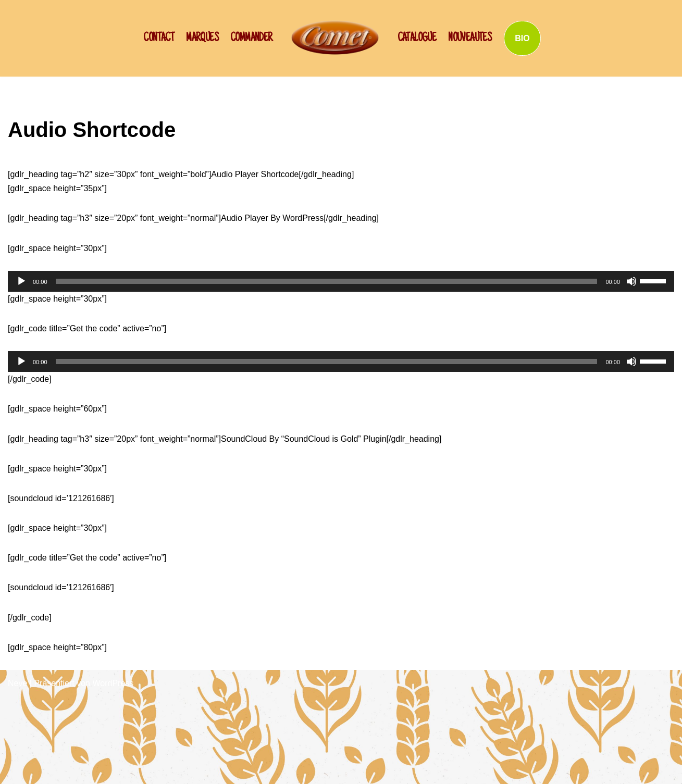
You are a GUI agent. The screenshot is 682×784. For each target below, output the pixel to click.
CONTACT (159, 39)
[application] (341, 281)
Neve (17, 683)
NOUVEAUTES (470, 39)
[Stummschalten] (631, 281)
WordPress (113, 683)
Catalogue (417, 39)
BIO (522, 38)
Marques (202, 39)
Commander (251, 39)
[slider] (327, 281)
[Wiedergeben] (21, 281)
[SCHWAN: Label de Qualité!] (335, 37)
